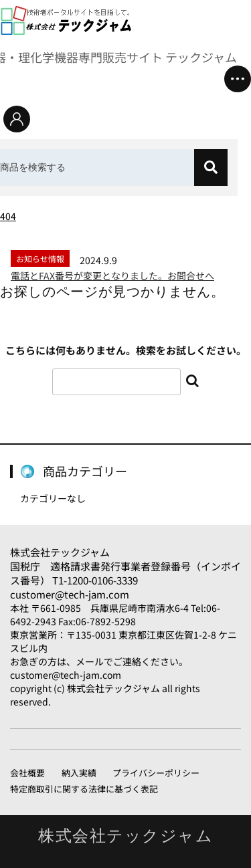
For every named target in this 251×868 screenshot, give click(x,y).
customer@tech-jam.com (70, 594)
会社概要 (27, 773)
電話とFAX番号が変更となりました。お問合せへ (112, 276)
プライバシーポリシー (156, 773)
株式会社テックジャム (60, 552)
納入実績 (79, 773)
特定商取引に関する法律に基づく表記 (84, 789)
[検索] (211, 168)
